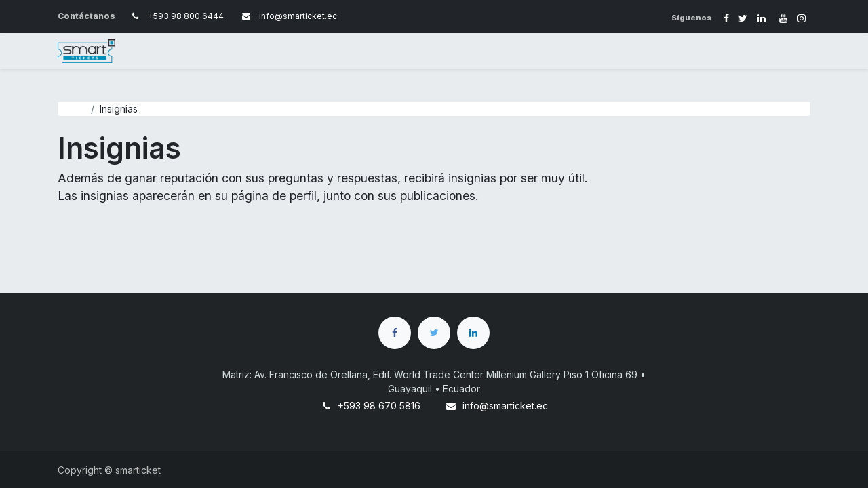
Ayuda (72, 109)
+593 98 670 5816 (379, 406)
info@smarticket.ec (505, 406)
